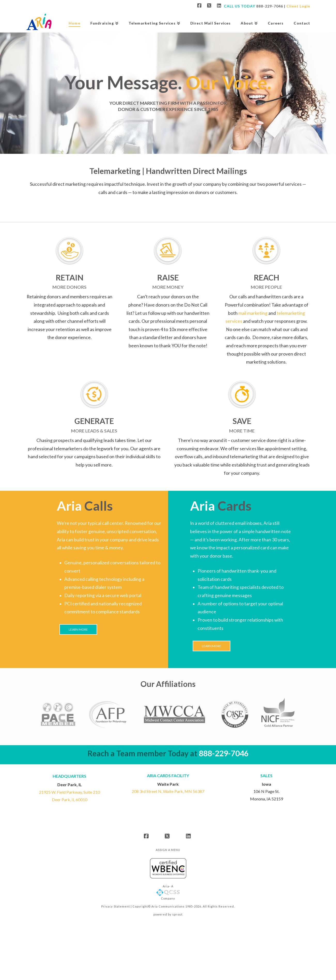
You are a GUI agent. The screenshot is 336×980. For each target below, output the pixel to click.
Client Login (298, 6)
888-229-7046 (270, 6)
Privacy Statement (116, 906)
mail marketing (253, 313)
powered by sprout (168, 914)
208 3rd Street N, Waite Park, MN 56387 (168, 791)
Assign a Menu (168, 850)
